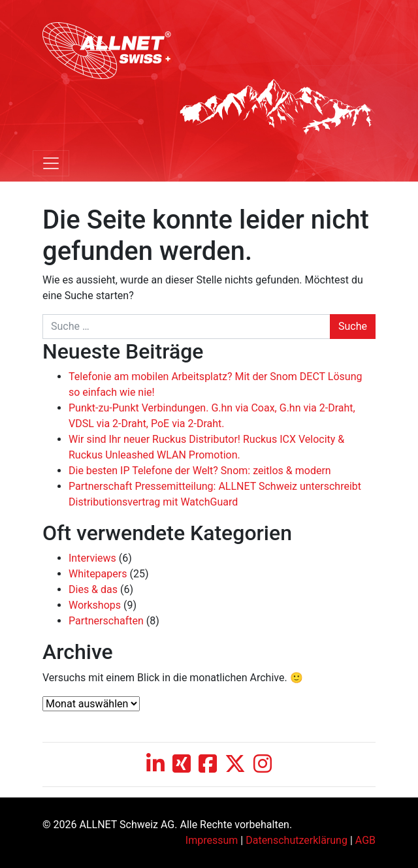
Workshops (95, 605)
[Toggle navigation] (51, 163)
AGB (365, 840)
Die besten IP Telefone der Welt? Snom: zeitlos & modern (200, 471)
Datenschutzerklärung (297, 840)
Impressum (212, 840)
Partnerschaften (106, 621)
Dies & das (93, 589)
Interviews (92, 558)
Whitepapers (98, 574)
